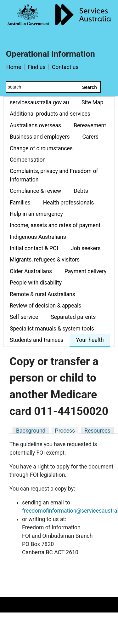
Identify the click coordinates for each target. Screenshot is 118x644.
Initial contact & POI (34, 248)
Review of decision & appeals (45, 306)
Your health (90, 340)
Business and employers (40, 137)
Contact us (65, 67)
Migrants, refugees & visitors (45, 260)
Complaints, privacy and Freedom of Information (54, 175)
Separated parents (73, 317)
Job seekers (86, 248)
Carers (90, 137)
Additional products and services (50, 114)
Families (20, 203)
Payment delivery (85, 271)
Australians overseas (35, 125)
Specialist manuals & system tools (52, 329)
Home (14, 67)
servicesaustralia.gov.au (39, 102)
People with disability (36, 283)
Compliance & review (35, 191)
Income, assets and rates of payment (55, 225)
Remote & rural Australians (42, 294)
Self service (24, 317)
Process (65, 431)
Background (31, 431)
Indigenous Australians (38, 237)
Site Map (92, 102)
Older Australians (31, 271)
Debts (81, 191)
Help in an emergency (36, 214)
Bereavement (90, 125)
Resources (97, 431)
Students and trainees (37, 340)
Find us (37, 67)
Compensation (28, 160)
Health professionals (69, 203)
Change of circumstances (41, 148)
